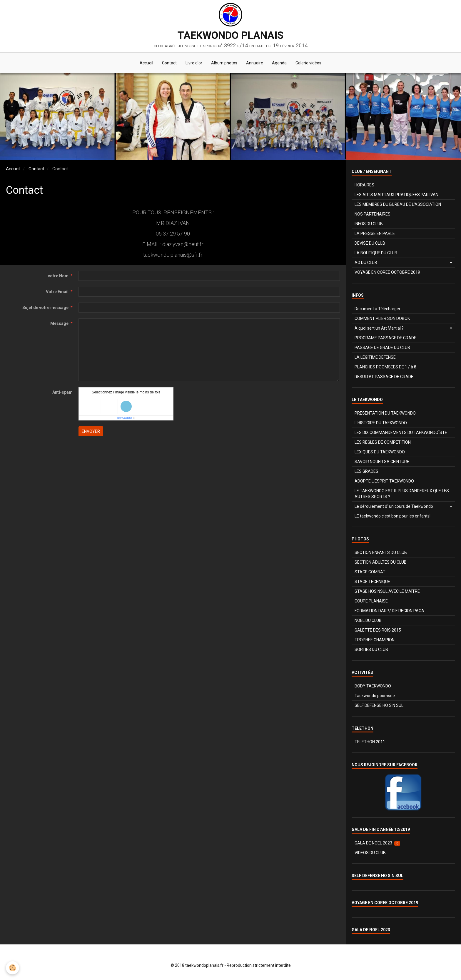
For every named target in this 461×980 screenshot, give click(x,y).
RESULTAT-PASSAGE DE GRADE (384, 377)
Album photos (224, 63)
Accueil (146, 63)
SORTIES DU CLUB (371, 650)
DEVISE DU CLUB (370, 243)
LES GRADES (366, 471)
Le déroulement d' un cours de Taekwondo (394, 506)
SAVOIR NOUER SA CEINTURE (382, 462)
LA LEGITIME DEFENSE (375, 357)
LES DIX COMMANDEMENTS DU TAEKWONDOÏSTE (401, 433)
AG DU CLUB (366, 263)
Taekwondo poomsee (375, 696)
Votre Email (57, 292)
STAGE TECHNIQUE (372, 582)
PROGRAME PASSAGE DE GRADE (385, 338)
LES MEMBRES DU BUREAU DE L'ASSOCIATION (398, 204)
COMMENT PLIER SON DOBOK (382, 318)
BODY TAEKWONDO (373, 686)
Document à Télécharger (378, 309)
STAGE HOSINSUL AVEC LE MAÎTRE (387, 591)
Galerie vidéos (308, 63)
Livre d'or (194, 63)
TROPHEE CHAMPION (375, 640)
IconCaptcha (125, 418)
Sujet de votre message (45, 308)
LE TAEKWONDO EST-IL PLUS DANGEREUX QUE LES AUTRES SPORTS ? (402, 494)
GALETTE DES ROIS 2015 (378, 630)
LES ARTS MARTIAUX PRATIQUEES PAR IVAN (396, 195)
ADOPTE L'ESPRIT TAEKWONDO (384, 481)
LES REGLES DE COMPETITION (383, 442)
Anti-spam (62, 392)
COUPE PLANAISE (371, 601)
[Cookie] (12, 968)
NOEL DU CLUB (368, 620)
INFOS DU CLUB (369, 224)
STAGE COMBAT (370, 572)
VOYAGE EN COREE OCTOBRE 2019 (387, 272)
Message (59, 323)
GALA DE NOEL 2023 (377, 843)
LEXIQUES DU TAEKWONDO (380, 452)
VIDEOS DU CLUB (370, 853)
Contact (169, 63)
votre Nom (58, 276)
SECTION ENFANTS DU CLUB (381, 552)
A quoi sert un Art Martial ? (379, 328)
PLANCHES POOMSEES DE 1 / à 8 (385, 367)
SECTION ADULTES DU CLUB (381, 562)
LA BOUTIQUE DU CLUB (376, 253)
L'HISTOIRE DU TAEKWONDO (381, 423)
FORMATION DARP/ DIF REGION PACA (389, 611)
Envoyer (91, 431)
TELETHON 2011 (370, 742)
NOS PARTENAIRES (373, 214)
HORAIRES (364, 185)
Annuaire (255, 63)
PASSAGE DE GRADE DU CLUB (382, 348)
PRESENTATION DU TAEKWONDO (385, 413)
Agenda (279, 63)
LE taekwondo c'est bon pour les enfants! (392, 516)
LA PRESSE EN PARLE (375, 233)
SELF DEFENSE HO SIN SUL (379, 705)
